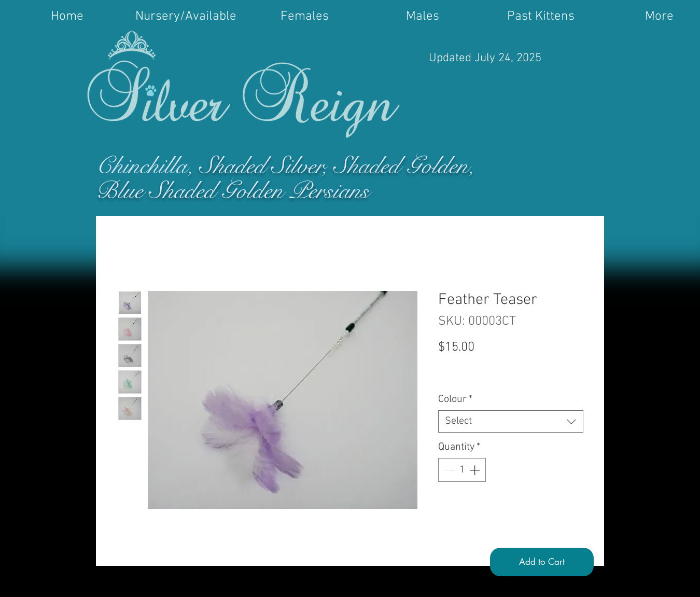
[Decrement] (449, 470)
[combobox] (511, 421)
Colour (455, 399)
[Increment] (475, 470)
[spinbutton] (462, 470)
